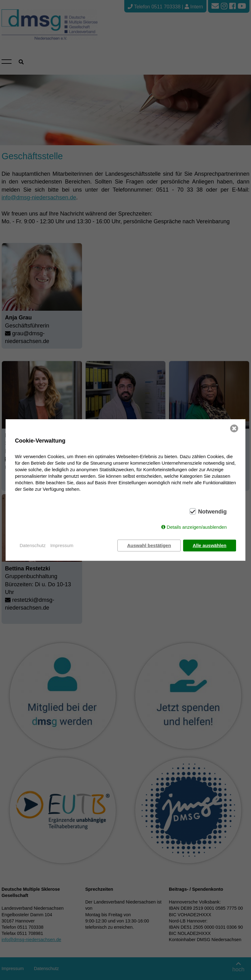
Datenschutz (33, 545)
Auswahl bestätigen (149, 545)
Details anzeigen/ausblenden (197, 527)
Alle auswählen (210, 545)
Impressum (62, 545)
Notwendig (212, 512)
